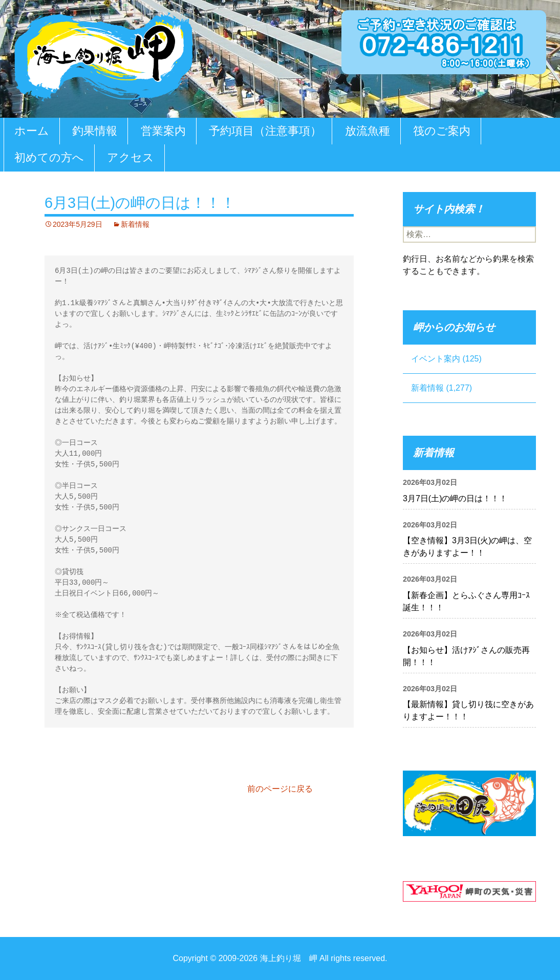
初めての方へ (49, 157)
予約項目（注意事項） (265, 131)
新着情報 (135, 224)
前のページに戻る (280, 789)
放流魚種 (368, 131)
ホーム (32, 131)
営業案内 (163, 131)
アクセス (131, 157)
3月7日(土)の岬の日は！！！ (455, 498)
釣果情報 (95, 131)
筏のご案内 (442, 131)
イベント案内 (436, 359)
